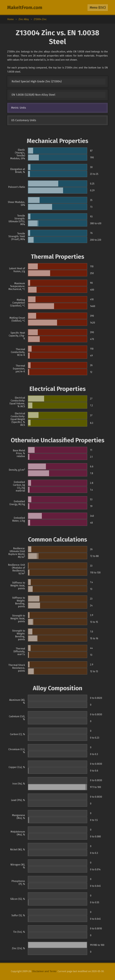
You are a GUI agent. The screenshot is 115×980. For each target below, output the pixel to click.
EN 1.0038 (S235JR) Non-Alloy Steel (33, 95)
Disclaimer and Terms (44, 971)
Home (10, 19)
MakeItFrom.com (25, 8)
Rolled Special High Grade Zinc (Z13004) (37, 81)
